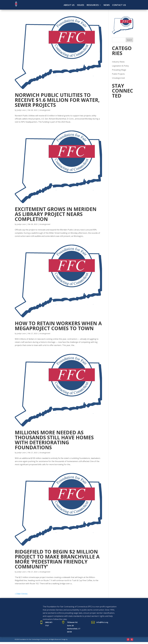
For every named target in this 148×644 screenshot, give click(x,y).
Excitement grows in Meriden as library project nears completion (56, 214)
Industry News (118, 62)
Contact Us (119, 5)
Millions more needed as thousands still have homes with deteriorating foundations (54, 440)
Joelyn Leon (21, 110)
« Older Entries (21, 594)
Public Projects (118, 74)
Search (129, 40)
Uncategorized (45, 110)
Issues (81, 5)
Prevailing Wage (119, 70)
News (107, 5)
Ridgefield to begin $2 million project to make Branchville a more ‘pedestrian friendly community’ (57, 559)
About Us (69, 5)
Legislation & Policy (120, 66)
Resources (93, 5)
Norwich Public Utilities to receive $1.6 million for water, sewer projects (57, 100)
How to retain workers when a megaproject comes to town (58, 326)
